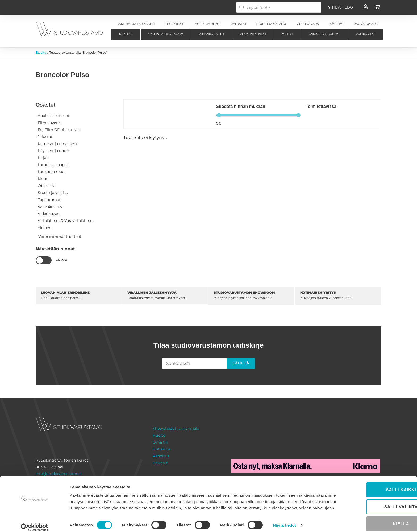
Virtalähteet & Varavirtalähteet (66, 223)
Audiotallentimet (54, 116)
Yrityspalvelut (212, 34)
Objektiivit (47, 188)
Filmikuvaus (49, 123)
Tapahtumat (49, 202)
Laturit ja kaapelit (54, 166)
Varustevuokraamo (166, 34)
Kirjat (43, 159)
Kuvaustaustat (253, 34)
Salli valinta (373, 497)
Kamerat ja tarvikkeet (58, 145)
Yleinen (45, 231)
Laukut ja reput (52, 173)
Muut (43, 180)
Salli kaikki (373, 480)
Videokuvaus (50, 216)
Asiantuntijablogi (325, 34)
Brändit (126, 34)
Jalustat (45, 137)
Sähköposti (174, 359)
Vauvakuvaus (50, 209)
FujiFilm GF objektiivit (59, 130)
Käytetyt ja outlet (54, 152)
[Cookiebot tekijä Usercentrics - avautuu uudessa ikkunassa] (34, 522)
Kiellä (372, 514)
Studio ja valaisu (53, 195)
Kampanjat (365, 34)
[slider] (219, 115)
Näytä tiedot (284, 522)
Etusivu (41, 53)
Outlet (288, 34)
